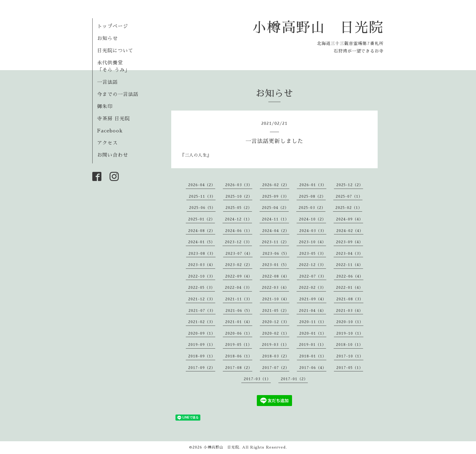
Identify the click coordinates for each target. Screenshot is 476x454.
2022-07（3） (313, 276)
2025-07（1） (349, 196)
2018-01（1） (313, 356)
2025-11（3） (202, 196)
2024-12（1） (238, 219)
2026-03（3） (239, 185)
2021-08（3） (350, 299)
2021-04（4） (313, 311)
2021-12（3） (202, 299)
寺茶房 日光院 (114, 119)
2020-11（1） (313, 322)
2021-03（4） (350, 311)
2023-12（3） (238, 242)
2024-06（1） (239, 231)
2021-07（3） (202, 311)
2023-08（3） (202, 254)
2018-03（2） (276, 356)
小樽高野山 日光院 (318, 27)
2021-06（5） (239, 311)
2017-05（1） (350, 368)
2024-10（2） (313, 219)
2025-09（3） (276, 196)
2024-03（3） (313, 231)
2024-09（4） (350, 219)
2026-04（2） (202, 185)
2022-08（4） (276, 276)
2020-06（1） (239, 333)
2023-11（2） (275, 242)
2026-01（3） (313, 185)
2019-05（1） (239, 345)
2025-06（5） (202, 208)
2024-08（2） (202, 231)
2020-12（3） (276, 322)
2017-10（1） (350, 356)
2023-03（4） (202, 265)
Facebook (110, 131)
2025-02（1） (349, 208)
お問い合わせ (113, 155)
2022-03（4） (275, 288)
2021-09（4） (313, 299)
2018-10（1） (350, 345)
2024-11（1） (275, 219)
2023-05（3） (313, 254)
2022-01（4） (350, 288)
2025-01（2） (202, 219)
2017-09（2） (202, 368)
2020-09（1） (202, 333)
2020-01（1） (313, 333)
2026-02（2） (276, 185)
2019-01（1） (313, 345)
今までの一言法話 (118, 94)
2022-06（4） (350, 276)
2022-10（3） (202, 276)
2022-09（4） (239, 276)
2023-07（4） (239, 254)
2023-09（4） (350, 242)
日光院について (115, 51)
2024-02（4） (350, 231)
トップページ (113, 26)
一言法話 (107, 82)
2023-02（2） (239, 265)
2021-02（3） (202, 322)
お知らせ (107, 39)
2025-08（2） (312, 196)
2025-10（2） (239, 196)
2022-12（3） (313, 265)
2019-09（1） (202, 345)
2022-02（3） (313, 288)
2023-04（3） (350, 254)
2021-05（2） (276, 311)
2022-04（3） (238, 288)
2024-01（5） (202, 242)
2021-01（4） (239, 322)
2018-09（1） (202, 356)
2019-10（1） (350, 333)
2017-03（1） (257, 379)
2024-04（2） (276, 231)
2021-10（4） (276, 299)
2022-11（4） (350, 265)
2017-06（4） (313, 368)
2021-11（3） (239, 299)
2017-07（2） (276, 368)
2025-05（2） (239, 208)
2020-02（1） (276, 333)
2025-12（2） (350, 185)
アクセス (107, 143)
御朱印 (105, 107)
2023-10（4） (313, 242)
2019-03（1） (275, 345)
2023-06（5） (276, 254)
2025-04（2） (275, 208)
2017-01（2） (294, 379)
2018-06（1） (239, 356)
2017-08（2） (239, 368)
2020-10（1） (350, 322)
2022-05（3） (202, 288)
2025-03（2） (312, 208)
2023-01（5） (276, 265)
